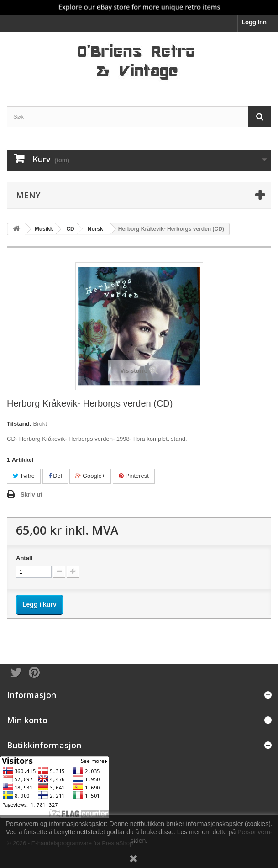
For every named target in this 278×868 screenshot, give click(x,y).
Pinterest (134, 476)
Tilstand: (19, 424)
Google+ (90, 476)
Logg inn (254, 22)
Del (55, 476)
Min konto (27, 720)
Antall (24, 558)
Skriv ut (31, 495)
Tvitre (24, 476)
